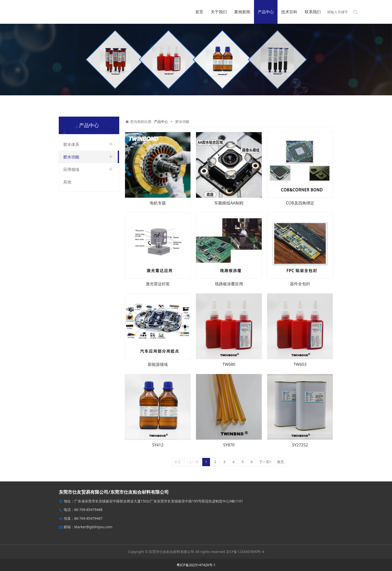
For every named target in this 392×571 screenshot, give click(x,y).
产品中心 (266, 12)
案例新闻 (242, 12)
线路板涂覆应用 (229, 284)
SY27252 (300, 445)
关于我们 (219, 12)
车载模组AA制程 (229, 203)
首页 (199, 12)
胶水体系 (71, 144)
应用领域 (71, 169)
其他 (67, 182)
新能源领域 (158, 364)
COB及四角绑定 (300, 203)
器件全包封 (300, 284)
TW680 (229, 364)
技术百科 (289, 12)
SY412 (158, 445)
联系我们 (313, 12)
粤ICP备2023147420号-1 (196, 565)
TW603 (300, 364)
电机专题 (158, 203)
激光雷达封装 (158, 284)
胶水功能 (71, 157)
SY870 (229, 445)
